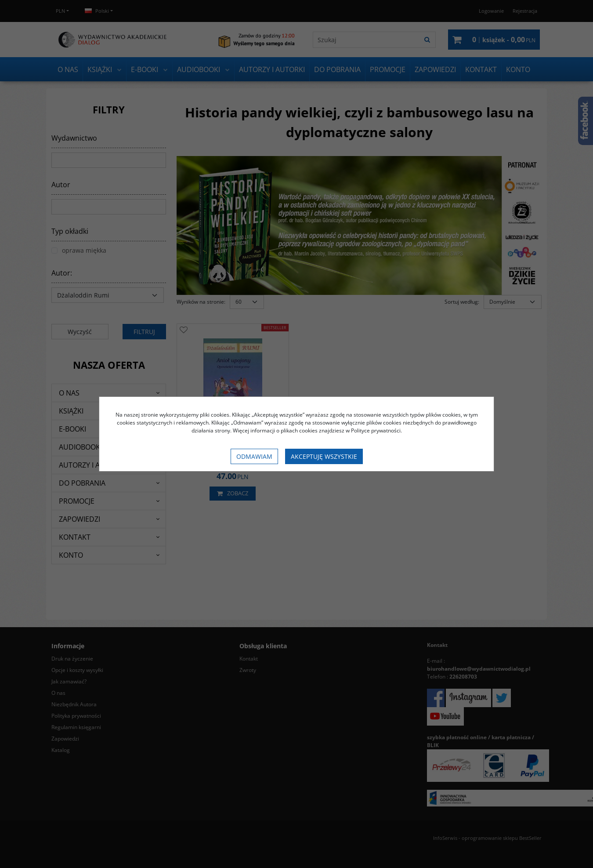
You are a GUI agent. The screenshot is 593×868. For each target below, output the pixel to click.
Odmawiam (254, 456)
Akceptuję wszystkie (324, 456)
